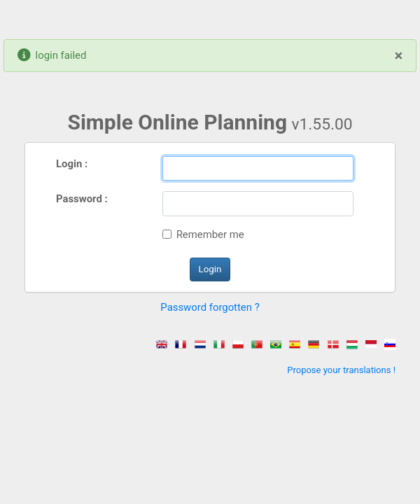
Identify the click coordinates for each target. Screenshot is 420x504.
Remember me (210, 234)
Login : (72, 164)
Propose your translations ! (341, 370)
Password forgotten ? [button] (210, 307)
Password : (82, 199)
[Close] (399, 55)
